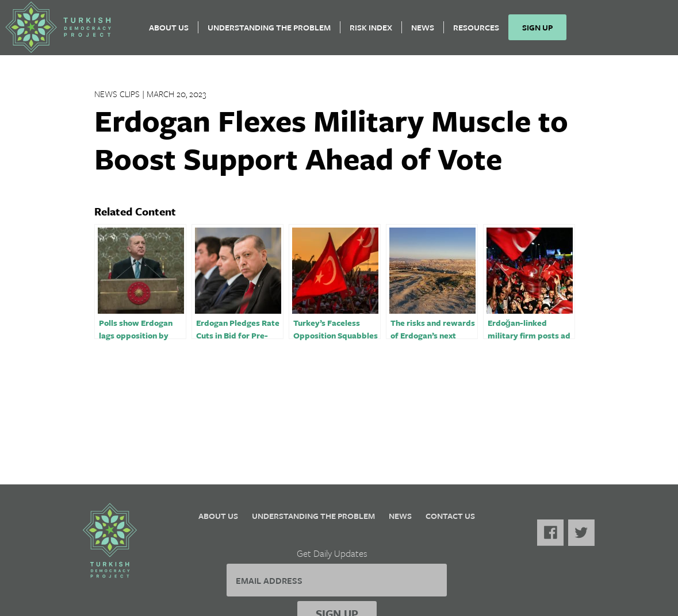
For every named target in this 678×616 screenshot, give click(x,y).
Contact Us (450, 516)
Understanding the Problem (273, 32)
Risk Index (375, 32)
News (427, 32)
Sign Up (541, 32)
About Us (173, 32)
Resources (480, 32)
